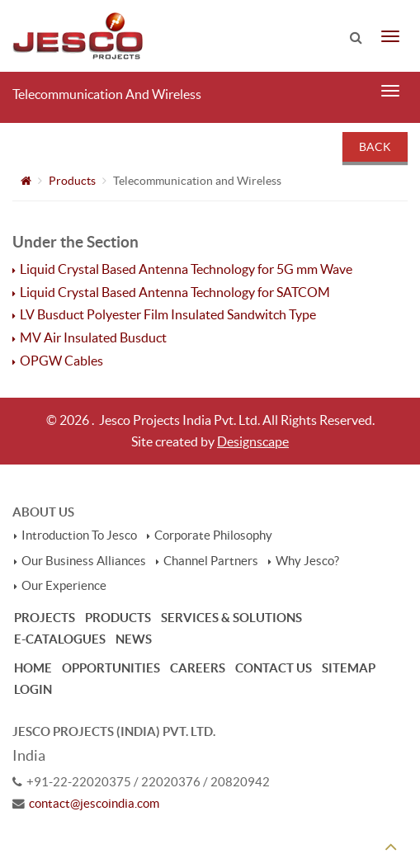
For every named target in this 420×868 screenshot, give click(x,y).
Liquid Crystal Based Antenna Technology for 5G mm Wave (186, 269)
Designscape (253, 441)
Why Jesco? (307, 561)
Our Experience (64, 586)
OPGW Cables (62, 361)
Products (72, 181)
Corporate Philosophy (213, 535)
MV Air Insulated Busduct (94, 337)
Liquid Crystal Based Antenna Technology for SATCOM (175, 292)
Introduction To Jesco (79, 535)
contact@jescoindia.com (94, 804)
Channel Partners (211, 561)
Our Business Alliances (84, 561)
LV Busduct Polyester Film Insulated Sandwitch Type (168, 314)
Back (375, 147)
